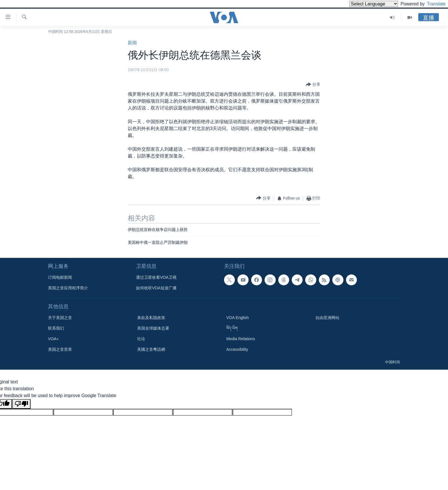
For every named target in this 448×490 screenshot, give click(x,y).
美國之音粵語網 (151, 349)
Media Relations (241, 339)
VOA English (238, 318)
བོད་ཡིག (232, 328)
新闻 (132, 43)
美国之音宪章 (60, 349)
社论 (141, 339)
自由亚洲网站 (327, 318)
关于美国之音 (60, 318)
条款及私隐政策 (151, 318)
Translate (431, 4)
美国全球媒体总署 (153, 328)
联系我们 (56, 328)
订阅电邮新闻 (60, 277)
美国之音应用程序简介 (68, 288)
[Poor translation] (21, 404)
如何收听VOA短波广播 (156, 288)
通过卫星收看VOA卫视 (156, 277)
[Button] (313, 85)
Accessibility (237, 349)
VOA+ (53, 339)
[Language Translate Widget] (364, 4)
